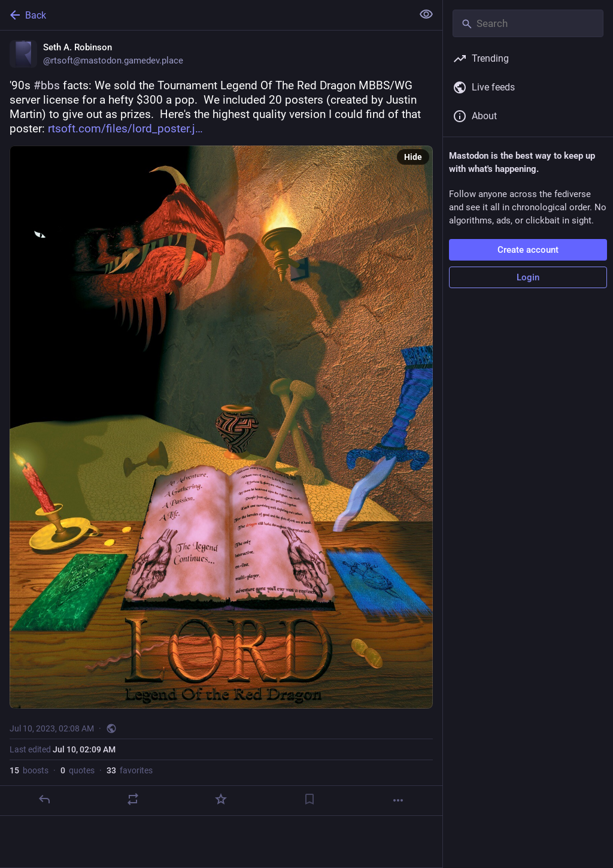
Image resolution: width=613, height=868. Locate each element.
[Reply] (44, 799)
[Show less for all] (426, 14)
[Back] (205, 15)
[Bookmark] (309, 799)
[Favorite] (221, 799)
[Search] (528, 23)
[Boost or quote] (133, 799)
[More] (398, 800)
